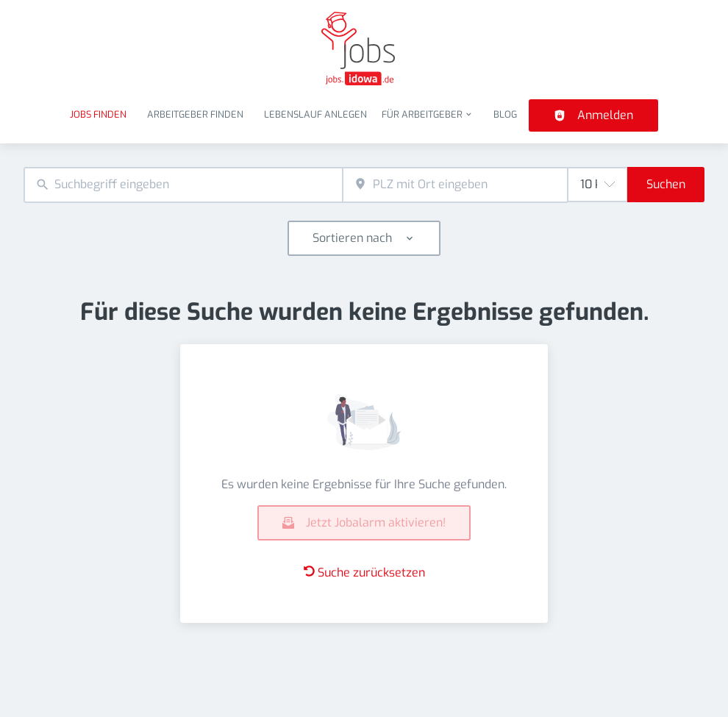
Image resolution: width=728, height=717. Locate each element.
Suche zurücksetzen (364, 572)
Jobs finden (98, 114)
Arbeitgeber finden (195, 114)
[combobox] (183, 185)
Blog (505, 114)
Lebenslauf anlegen (315, 114)
